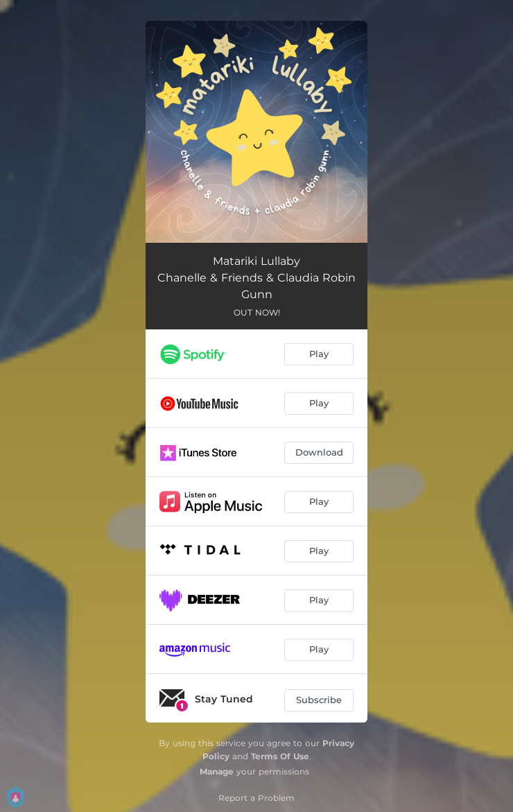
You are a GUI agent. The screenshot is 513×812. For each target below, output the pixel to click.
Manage (217, 771)
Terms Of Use (280, 756)
